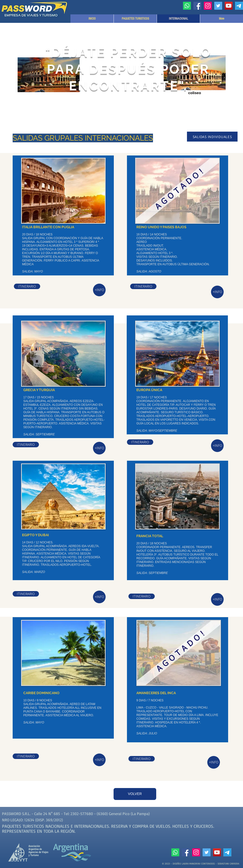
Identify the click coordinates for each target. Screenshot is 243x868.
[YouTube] (229, 6)
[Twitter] (218, 6)
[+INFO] (99, 290)
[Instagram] (208, 6)
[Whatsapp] (187, 6)
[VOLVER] (135, 794)
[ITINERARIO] (27, 286)
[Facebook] (197, 6)
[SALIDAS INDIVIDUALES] (212, 137)
